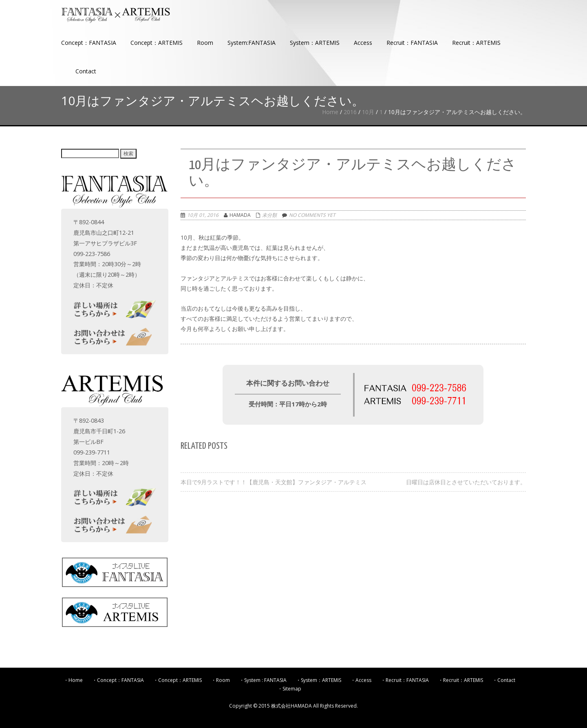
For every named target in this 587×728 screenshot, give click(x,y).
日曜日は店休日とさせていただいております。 (466, 482)
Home (330, 112)
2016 (350, 112)
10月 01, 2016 (203, 215)
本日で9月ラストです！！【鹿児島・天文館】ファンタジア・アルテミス (274, 482)
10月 (368, 112)
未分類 (269, 215)
